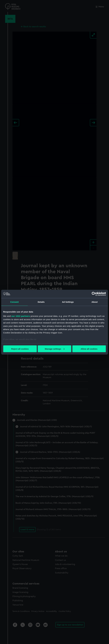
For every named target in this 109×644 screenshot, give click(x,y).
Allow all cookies (89, 349)
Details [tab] (41, 302)
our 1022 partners (21, 316)
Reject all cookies (20, 349)
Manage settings (55, 349)
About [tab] (95, 302)
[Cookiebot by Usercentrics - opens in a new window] (94, 294)
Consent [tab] (14, 302)
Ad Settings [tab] (68, 302)
